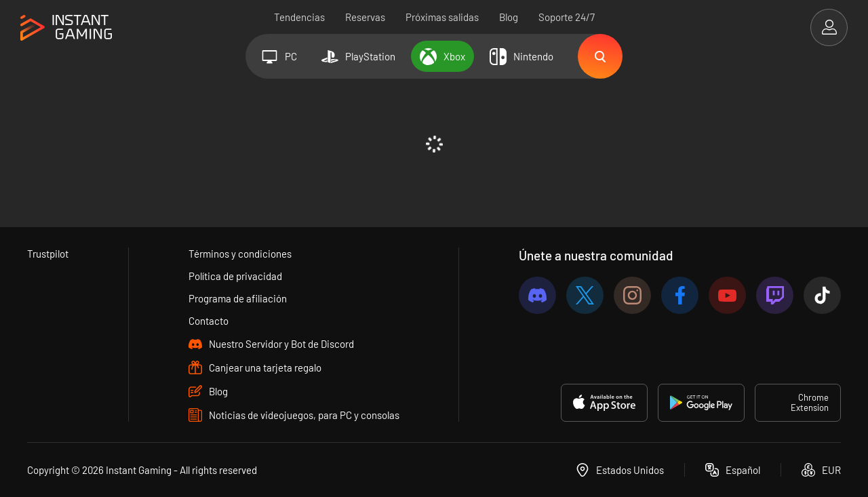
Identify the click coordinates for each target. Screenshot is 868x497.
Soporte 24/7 (567, 17)
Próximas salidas (442, 17)
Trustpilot (48, 254)
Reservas (365, 17)
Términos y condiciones (240, 254)
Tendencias (299, 17)
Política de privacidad (235, 276)
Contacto (209, 321)
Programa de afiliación (238, 298)
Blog (509, 17)
